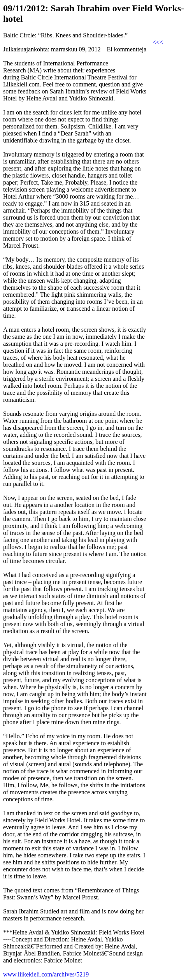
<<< (158, 42)
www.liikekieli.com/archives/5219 (46, 974)
